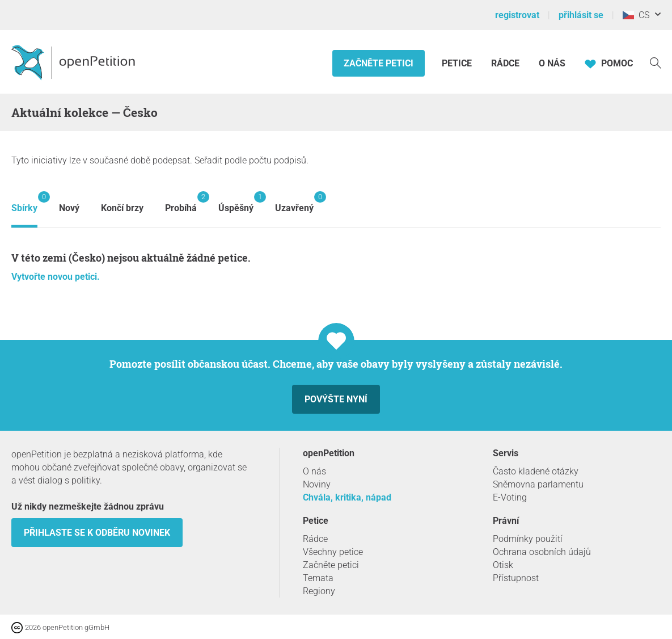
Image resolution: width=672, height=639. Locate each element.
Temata (318, 578)
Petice (458, 63)
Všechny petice (333, 552)
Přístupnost (516, 578)
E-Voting (510, 497)
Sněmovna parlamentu (538, 484)
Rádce (505, 63)
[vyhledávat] (656, 62)
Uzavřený (294, 202)
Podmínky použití (528, 539)
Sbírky (24, 202)
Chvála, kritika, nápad (347, 497)
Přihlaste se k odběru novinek (97, 533)
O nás (552, 63)
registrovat (517, 15)
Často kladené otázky (536, 471)
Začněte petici (379, 63)
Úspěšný (236, 202)
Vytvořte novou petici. (56, 277)
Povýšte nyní (336, 399)
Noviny (317, 484)
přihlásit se (581, 15)
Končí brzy (122, 208)
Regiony (319, 591)
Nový (69, 208)
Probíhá (181, 202)
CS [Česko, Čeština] (636, 15)
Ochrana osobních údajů (542, 552)
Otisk (503, 565)
